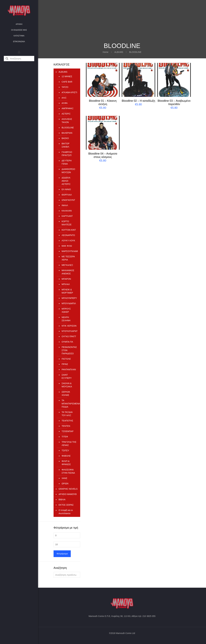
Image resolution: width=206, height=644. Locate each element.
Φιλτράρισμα (62, 554)
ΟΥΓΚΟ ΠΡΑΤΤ (69, 336)
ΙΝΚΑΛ (65, 205)
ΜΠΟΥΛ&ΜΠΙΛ (69, 303)
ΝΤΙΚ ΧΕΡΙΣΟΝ (69, 326)
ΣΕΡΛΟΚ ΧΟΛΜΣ (66, 393)
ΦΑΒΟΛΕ (66, 456)
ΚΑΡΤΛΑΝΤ (67, 216)
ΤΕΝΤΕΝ (66, 426)
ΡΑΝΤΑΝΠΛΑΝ (69, 370)
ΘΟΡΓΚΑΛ (67, 195)
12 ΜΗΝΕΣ (67, 76)
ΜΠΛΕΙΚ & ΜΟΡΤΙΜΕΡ (67, 291)
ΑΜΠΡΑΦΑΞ (68, 108)
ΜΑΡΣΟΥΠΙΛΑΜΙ (69, 251)
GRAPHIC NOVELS (68, 489)
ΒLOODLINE (68, 128)
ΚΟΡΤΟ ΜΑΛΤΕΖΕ (67, 223)
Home (106, 52)
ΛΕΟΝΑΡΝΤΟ (68, 235)
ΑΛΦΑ (65, 103)
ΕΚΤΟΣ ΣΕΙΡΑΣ (66, 505)
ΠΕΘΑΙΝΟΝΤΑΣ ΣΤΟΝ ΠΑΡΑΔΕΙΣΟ (69, 350)
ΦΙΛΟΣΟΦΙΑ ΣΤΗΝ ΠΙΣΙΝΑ (68, 471)
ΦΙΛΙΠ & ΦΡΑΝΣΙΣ (66, 463)
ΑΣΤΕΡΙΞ (66, 114)
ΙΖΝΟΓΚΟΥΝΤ (68, 200)
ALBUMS (119, 52)
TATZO (65, 87)
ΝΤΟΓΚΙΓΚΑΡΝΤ (69, 331)
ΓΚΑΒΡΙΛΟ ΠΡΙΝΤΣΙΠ (67, 154)
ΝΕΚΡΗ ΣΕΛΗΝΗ (66, 319)
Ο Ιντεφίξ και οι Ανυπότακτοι (66, 512)
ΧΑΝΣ (64, 478)
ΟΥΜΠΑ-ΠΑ (67, 342)
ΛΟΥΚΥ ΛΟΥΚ (68, 241)
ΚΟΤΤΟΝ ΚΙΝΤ (69, 230)
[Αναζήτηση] (19, 59)
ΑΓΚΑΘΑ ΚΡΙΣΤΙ (69, 92)
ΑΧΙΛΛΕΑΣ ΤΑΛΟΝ (67, 121)
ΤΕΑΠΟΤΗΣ (67, 421)
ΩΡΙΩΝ (65, 484)
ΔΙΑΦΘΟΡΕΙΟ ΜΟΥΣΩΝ (68, 171)
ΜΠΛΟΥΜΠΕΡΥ (69, 298)
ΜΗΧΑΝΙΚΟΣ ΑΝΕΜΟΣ (68, 272)
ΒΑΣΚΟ (65, 138)
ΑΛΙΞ (64, 98)
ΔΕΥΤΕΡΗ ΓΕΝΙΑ (67, 162)
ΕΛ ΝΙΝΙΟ (66, 189)
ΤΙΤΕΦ (65, 437)
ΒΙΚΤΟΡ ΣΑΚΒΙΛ (65, 145)
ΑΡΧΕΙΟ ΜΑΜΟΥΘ (68, 494)
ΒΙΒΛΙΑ (62, 500)
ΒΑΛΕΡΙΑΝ (67, 133)
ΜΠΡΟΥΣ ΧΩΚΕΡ (66, 310)
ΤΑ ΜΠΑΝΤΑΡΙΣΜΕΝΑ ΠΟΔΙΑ (69, 404)
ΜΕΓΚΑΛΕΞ (67, 265)
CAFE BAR (67, 82)
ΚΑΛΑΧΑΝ (67, 211)
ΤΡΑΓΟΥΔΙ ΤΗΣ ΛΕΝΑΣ (69, 444)
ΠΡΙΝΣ (65, 364)
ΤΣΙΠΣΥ (65, 450)
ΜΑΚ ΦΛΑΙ (67, 246)
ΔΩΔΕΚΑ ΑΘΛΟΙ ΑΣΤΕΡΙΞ (66, 181)
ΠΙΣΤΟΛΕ (66, 359)
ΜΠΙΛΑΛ (66, 284)
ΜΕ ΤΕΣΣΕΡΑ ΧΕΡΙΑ (68, 258)
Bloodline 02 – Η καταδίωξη (138, 101)
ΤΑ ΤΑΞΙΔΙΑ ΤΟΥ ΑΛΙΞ (67, 414)
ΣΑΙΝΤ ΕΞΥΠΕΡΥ (67, 376)
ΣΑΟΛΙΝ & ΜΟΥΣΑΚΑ (67, 385)
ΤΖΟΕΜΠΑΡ (68, 431)
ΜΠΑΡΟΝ (66, 279)
